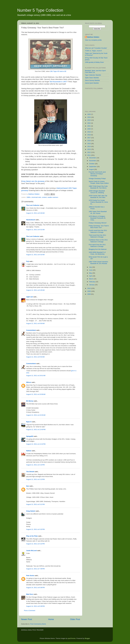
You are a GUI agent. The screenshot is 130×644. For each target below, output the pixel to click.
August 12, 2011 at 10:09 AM (36, 394)
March (91, 279)
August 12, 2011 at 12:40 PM (36, 429)
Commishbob (31, 330)
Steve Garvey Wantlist (92, 80)
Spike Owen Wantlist (92, 78)
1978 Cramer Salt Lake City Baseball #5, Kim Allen (98, 197)
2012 (89, 152)
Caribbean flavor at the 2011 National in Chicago (98, 241)
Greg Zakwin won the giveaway (33, 181)
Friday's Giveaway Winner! (98, 223)
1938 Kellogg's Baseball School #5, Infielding (97, 192)
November (93, 161)
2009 (89, 291)
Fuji (28, 261)
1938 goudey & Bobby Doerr (94, 62)
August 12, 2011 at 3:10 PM (35, 465)
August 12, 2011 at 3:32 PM (35, 529)
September (93, 167)
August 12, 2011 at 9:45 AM (35, 290)
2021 (89, 126)
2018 (89, 135)
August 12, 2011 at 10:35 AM (36, 415)
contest (44, 197)
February (92, 282)
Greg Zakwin (31, 511)
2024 (89, 117)
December (93, 158)
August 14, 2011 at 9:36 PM (35, 588)
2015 (89, 144)
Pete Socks (30, 576)
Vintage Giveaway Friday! (97, 179)
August (92, 169)
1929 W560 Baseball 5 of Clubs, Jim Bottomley (97, 253)
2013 (89, 149)
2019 (89, 132)
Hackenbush (31, 220)
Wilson (29, 382)
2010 (89, 288)
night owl (29, 297)
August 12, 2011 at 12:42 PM (36, 444)
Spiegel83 (30, 436)
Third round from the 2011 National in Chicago (97, 236)
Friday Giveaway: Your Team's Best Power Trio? (99, 227)
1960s (28, 197)
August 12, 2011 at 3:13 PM (35, 479)
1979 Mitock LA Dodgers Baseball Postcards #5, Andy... (97, 218)
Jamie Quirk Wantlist (92, 83)
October (92, 164)
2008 (89, 294)
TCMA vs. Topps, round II (93, 51)
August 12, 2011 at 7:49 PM (35, 569)
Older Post (75, 619)
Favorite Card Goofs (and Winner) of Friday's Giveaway (97, 174)
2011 (89, 155)
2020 (89, 129)
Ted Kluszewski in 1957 (58, 82)
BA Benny (30, 401)
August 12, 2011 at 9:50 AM (35, 323)
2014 (89, 146)
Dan (28, 486)
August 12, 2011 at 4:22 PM (35, 544)
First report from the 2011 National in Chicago (97, 245)
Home (51, 619)
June (91, 270)
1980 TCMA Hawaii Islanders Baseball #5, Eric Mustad (98, 263)
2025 (89, 114)
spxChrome (72, 638)
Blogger (87, 638)
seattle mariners (53, 197)
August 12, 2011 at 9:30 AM (35, 213)
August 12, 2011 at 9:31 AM (35, 230)
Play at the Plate (32, 536)
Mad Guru (30, 594)
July (91, 267)
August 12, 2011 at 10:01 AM (36, 376)
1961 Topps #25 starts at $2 (58, 71)
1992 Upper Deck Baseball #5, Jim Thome (98, 212)
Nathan (29, 451)
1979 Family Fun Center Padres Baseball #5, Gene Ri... (98, 202)
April (91, 276)
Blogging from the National (98, 249)
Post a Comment (30, 611)
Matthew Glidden (93, 37)
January (92, 285)
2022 (89, 123)
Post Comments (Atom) (38, 624)
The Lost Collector (33, 205)
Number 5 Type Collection (40, 10)
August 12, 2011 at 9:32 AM (35, 255)
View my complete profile (93, 40)
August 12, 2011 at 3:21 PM (35, 504)
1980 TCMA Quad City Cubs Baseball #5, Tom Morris (98, 187)
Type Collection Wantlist (93, 75)
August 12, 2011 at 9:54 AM (35, 357)
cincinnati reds (36, 197)
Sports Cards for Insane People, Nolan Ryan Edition (99, 182)
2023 (89, 120)
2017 (89, 138)
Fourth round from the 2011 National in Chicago (98, 231)
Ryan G (29, 422)
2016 (89, 141)
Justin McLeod (31, 551)
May (91, 273)
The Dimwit (30, 472)
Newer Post (27, 619)
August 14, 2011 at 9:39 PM (35, 606)
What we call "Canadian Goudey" (96, 48)
